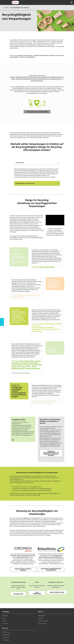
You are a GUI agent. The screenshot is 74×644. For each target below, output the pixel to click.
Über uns (5, 628)
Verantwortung (6, 640)
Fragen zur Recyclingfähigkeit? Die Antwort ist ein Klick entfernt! (51, 453)
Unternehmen (6, 637)
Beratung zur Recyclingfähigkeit (27, 57)
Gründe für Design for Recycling (25, 55)
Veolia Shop (5, 623)
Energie (4, 621)
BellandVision (27, 518)
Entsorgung (5, 616)
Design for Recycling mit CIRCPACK (23, 569)
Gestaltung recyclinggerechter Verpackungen (45, 55)
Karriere (41, 612)
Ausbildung (41, 618)
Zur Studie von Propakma (23, 429)
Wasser (4, 618)
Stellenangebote (42, 616)
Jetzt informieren (37, 593)
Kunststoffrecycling (57, 592)
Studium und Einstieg (43, 621)
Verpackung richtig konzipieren (37, 112)
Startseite (6, 8)
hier (39, 495)
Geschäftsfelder (6, 635)
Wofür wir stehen (6, 632)
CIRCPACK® (35, 518)
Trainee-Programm (42, 623)
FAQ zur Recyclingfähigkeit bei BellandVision (51, 569)
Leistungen (6, 612)
